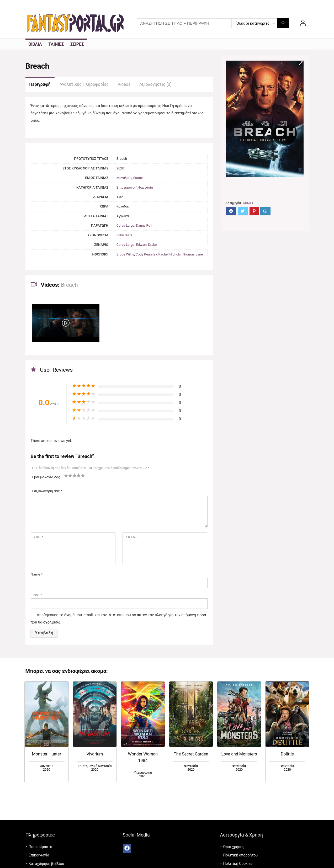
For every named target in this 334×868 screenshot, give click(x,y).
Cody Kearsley (146, 254)
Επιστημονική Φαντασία (135, 187)
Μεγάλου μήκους (130, 178)
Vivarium (95, 754)
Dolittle (287, 754)
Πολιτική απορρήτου (240, 855)
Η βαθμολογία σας (46, 477)
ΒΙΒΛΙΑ (35, 44)
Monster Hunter (47, 754)
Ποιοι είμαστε (40, 847)
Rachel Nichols (169, 254)
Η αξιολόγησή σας (47, 491)
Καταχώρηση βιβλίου (46, 864)
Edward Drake (146, 245)
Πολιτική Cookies (238, 864)
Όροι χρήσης (234, 847)
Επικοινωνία (39, 855)
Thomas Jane (193, 254)
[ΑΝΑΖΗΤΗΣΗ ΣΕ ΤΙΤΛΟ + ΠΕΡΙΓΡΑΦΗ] (283, 23)
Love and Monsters (239, 754)
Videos (124, 84)
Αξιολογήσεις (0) (155, 84)
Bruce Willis (125, 254)
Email (36, 595)
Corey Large (126, 225)
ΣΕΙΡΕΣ (77, 44)
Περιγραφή (40, 84)
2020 (120, 168)
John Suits (124, 235)
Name (37, 574)
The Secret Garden (191, 754)
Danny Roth (145, 225)
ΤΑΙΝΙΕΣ (56, 44)
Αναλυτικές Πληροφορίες (84, 84)
